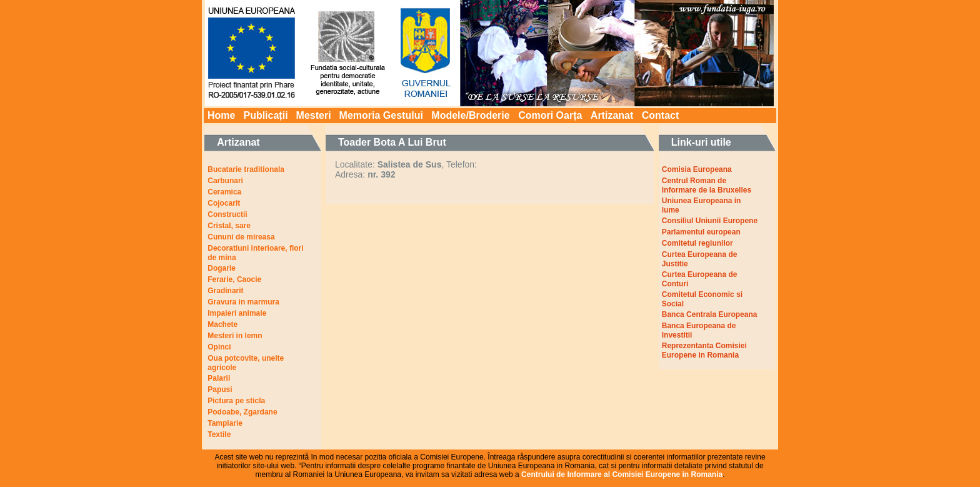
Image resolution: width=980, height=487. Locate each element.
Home (221, 115)
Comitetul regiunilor (697, 243)
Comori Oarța (550, 115)
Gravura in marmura (243, 302)
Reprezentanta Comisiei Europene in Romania (704, 350)
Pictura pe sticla (236, 401)
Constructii (227, 214)
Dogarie (222, 268)
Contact (661, 115)
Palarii (219, 378)
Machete (222, 324)
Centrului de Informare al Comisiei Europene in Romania (622, 474)
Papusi (220, 389)
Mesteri (314, 115)
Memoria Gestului (381, 115)
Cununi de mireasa (241, 237)
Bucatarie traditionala (246, 169)
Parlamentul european (701, 232)
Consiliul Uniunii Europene (710, 221)
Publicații (265, 115)
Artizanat (612, 115)
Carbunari (225, 181)
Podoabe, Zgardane (242, 412)
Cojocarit (224, 203)
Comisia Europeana (697, 169)
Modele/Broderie (470, 115)
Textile (219, 434)
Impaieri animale (237, 313)
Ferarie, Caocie (234, 279)
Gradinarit (225, 291)
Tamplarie (225, 423)
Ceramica (224, 192)
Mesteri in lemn (235, 336)
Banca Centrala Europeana (710, 314)
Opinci (219, 347)
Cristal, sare (229, 226)
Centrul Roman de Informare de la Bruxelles (707, 185)
